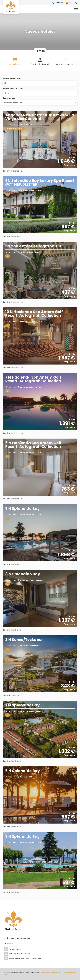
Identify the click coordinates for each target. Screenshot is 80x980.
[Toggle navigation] (76, 9)
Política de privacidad (51, 973)
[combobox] (40, 93)
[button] (3, 63)
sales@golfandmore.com (20, 954)
